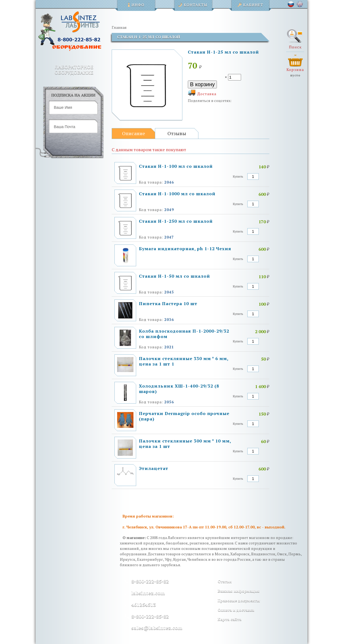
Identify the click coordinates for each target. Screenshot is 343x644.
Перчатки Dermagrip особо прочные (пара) (184, 416)
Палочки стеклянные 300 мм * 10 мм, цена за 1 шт (185, 444)
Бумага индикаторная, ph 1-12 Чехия (185, 249)
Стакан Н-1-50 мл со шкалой (174, 276)
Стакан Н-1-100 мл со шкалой (176, 166)
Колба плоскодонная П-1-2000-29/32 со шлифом (184, 334)
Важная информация (239, 591)
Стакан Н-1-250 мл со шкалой (176, 221)
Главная (119, 27)
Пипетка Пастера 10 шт (168, 304)
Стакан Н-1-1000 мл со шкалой (177, 194)
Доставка (207, 94)
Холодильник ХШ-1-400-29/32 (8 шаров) (179, 389)
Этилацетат (154, 468)
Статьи (225, 581)
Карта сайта (230, 619)
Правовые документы (239, 600)
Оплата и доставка (236, 610)
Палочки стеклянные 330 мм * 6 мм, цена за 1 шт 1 (184, 361)
